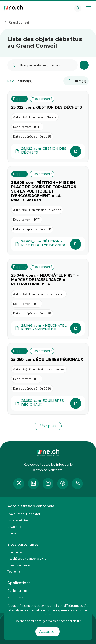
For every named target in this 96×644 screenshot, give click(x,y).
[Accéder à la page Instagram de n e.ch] (48, 484)
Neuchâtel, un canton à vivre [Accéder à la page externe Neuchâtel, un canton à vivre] (27, 558)
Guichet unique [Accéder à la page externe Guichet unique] (17, 590)
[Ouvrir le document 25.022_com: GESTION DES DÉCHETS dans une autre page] (48, 151)
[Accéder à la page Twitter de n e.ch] (19, 484)
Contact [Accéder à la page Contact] (13, 533)
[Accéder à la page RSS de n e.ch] (77, 484)
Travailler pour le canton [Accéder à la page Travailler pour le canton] (24, 514)
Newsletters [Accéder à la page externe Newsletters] (16, 527)
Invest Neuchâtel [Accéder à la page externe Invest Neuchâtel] (19, 565)
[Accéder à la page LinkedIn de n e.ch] (33, 484)
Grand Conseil (19, 22)
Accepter (48, 632)
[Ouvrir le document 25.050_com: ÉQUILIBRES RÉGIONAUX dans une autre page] (48, 403)
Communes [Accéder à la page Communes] (15, 552)
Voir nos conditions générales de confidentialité (48, 621)
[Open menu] (89, 8)
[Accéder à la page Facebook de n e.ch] (63, 484)
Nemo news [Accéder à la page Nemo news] (15, 597)
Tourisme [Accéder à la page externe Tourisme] (14, 571)
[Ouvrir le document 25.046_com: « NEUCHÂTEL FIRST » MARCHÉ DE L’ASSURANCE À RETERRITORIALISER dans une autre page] (48, 328)
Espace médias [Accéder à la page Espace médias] (18, 520)
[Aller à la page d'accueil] (13, 8)
